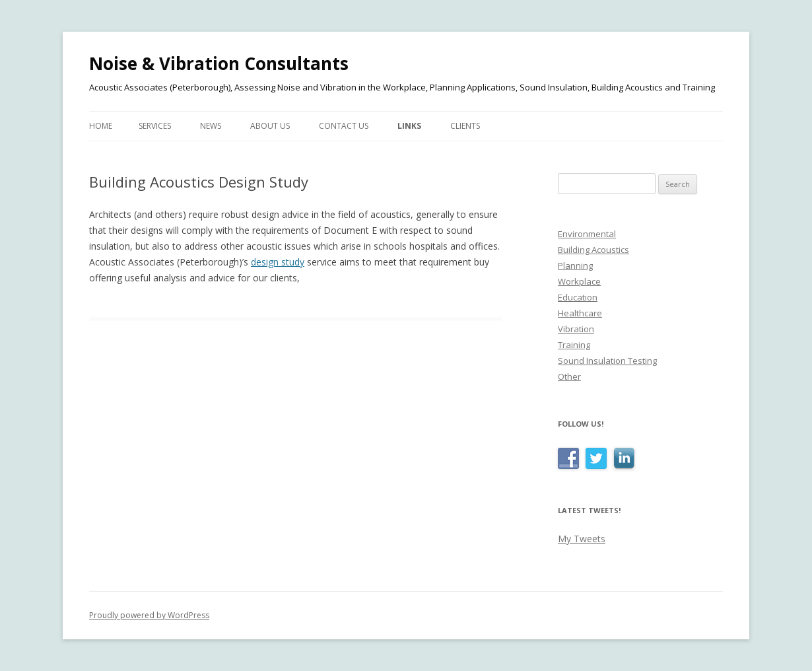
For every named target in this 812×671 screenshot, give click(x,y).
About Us (270, 126)
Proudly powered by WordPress (149, 615)
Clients (465, 126)
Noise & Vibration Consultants (219, 63)
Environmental (587, 234)
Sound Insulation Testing (607, 361)
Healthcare (580, 313)
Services (155, 126)
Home (101, 126)
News (211, 126)
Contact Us (344, 126)
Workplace (579, 281)
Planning (575, 265)
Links (409, 126)
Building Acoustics (593, 250)
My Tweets (582, 539)
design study (278, 262)
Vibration (576, 329)
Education (578, 297)
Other (569, 376)
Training (574, 345)
